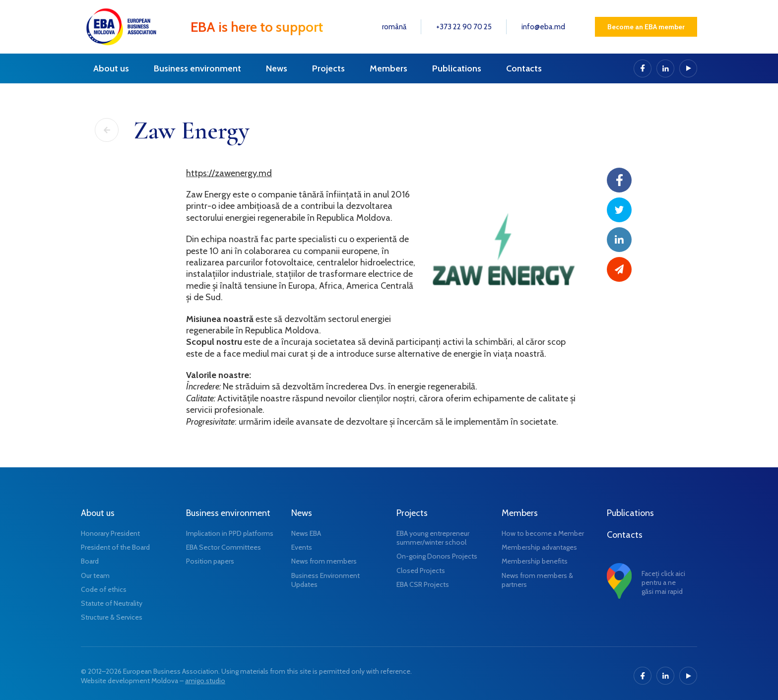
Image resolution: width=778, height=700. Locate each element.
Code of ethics (104, 589)
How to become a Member (543, 533)
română (394, 27)
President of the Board (115, 547)
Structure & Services (112, 617)
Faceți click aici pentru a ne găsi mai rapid (663, 582)
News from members (324, 561)
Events (302, 547)
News (277, 68)
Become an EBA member (646, 27)
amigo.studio (205, 681)
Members (389, 68)
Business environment (197, 68)
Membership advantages (539, 547)
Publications (457, 68)
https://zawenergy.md (229, 173)
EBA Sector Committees (224, 547)
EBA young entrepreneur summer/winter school (433, 538)
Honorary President (110, 533)
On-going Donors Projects (437, 556)
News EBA (306, 533)
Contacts (524, 68)
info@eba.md (543, 27)
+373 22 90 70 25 (464, 27)
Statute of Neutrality (112, 603)
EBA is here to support (257, 27)
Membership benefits (535, 561)
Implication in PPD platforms (230, 533)
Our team (95, 575)
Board (90, 561)
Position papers (210, 561)
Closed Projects (421, 571)
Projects (328, 68)
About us (111, 68)
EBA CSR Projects (423, 584)
